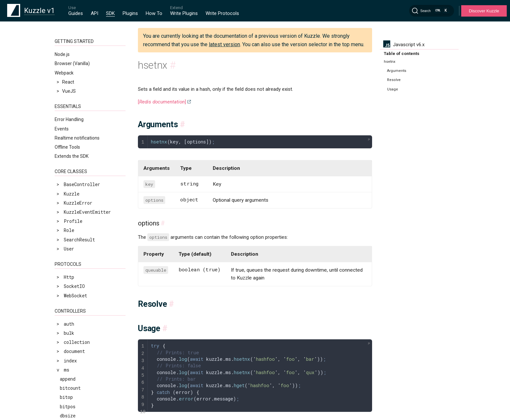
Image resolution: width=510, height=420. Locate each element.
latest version (224, 44)
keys (65, 104)
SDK (110, 13)
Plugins (130, 13)
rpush (66, 370)
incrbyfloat (74, 95)
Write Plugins (184, 13)
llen (65, 131)
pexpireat (72, 260)
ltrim (67, 195)
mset (65, 214)
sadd (65, 388)
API (94, 13)
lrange (68, 168)
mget (65, 205)
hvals (66, 67)
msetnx (68, 223)
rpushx (68, 379)
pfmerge (69, 287)
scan (65, 397)
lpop (65, 140)
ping (65, 296)
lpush (66, 149)
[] (162, 102)
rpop (65, 352)
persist (69, 241)
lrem (65, 177)
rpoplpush (72, 361)
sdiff (66, 416)
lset (65, 186)
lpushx (68, 159)
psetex (68, 306)
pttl (65, 315)
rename (68, 333)
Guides (76, 13)
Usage (393, 89)
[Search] (432, 11)
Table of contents (402, 54)
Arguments (397, 71)
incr (65, 76)
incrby (68, 85)
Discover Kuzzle (484, 11)
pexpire (69, 251)
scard (66, 406)
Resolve (394, 80)
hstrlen (69, 58)
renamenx (70, 342)
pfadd (66, 269)
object (68, 232)
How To (154, 13)
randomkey (72, 324)
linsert (69, 122)
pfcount (69, 278)
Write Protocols (222, 13)
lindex (68, 113)
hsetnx (68, 49)
